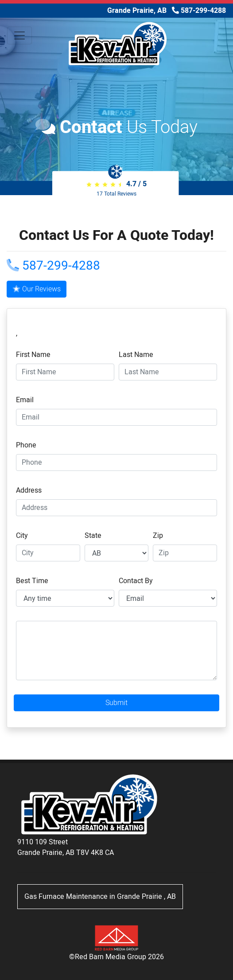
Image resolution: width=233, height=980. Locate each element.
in (100, 897)
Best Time (32, 581)
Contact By (136, 581)
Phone (26, 445)
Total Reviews (116, 194)
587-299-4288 (53, 266)
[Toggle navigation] (19, 35)
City (22, 536)
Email (25, 400)
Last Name (136, 355)
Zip (158, 536)
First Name (33, 355)
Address (29, 490)
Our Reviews (37, 289)
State (93, 536)
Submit (116, 703)
